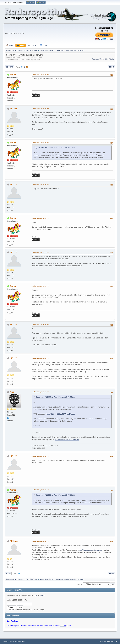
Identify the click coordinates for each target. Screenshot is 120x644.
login (35, 595)
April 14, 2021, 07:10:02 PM (40, 218)
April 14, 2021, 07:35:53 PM (40, 286)
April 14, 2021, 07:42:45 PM (40, 324)
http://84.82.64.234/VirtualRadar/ (67, 439)
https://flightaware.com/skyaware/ (90, 550)
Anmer (13, 74)
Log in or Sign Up (14, 590)
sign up (42, 595)
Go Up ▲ (114, 641)
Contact (63, 626)
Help (109, 641)
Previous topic (98, 59)
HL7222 (13, 109)
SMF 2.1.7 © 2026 (9, 641)
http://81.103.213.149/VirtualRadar (60, 414)
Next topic (110, 59)
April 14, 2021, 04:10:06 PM (40, 74)
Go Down (10, 67)
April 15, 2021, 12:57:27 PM (40, 541)
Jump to (79, 584)
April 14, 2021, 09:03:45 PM (40, 456)
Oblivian (14, 541)
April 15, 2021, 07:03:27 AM (40, 490)
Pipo (12, 392)
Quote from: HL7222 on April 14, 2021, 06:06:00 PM (55, 148)
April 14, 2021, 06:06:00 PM (40, 109)
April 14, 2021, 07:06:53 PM (40, 184)
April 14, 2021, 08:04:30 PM (40, 358)
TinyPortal (103, 641)
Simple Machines (20, 641)
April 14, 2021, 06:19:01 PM (40, 142)
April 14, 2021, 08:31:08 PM (40, 392)
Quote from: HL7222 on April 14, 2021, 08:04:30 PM (55, 495)
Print (112, 67)
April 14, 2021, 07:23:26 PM (40, 252)
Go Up (8, 573)
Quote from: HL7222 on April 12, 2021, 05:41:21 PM (55, 397)
